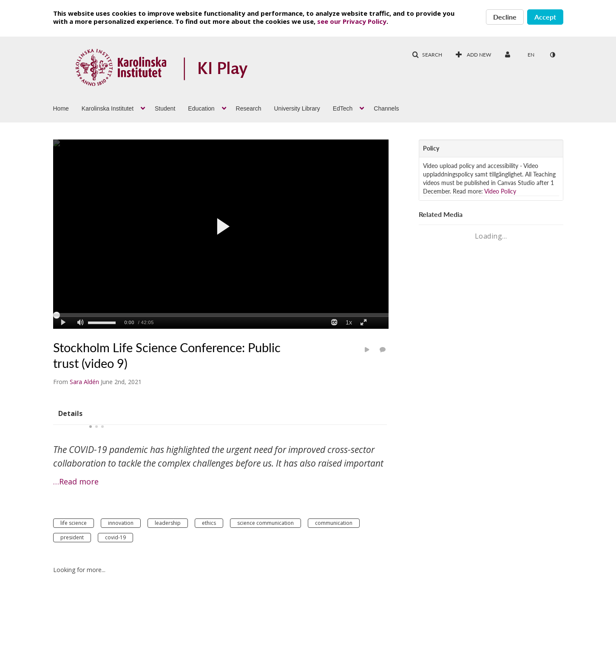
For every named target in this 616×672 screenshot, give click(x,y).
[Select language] (531, 55)
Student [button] (165, 108)
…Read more (76, 481)
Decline (505, 17)
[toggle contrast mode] (553, 55)
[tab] (70, 413)
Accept (545, 17)
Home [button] (61, 108)
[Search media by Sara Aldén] (84, 382)
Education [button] (201, 108)
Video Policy (500, 191)
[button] (427, 55)
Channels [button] (386, 108)
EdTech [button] (343, 108)
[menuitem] (67, 108)
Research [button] (249, 108)
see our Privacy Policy (352, 21)
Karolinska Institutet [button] (108, 108)
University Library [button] (297, 108)
